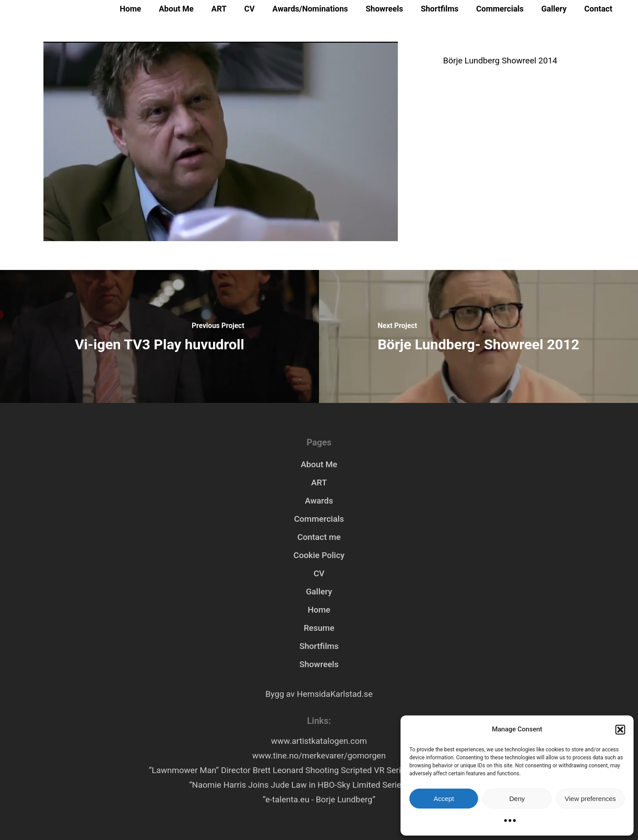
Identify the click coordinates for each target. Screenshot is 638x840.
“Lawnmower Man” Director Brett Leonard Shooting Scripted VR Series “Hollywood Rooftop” (319, 770)
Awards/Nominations (310, 9)
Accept (444, 799)
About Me (177, 9)
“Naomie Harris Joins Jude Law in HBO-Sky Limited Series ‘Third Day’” (319, 785)
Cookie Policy (319, 555)
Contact (598, 9)
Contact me (319, 537)
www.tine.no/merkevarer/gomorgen (319, 756)
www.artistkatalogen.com (319, 741)
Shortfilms (440, 9)
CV (249, 9)
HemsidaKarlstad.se (335, 694)
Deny (517, 799)
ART (219, 9)
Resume (319, 628)
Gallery (554, 9)
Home (130, 9)
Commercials (500, 9)
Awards (319, 501)
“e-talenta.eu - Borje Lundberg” (319, 799)
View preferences (591, 799)
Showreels (384, 9)
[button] (620, 730)
